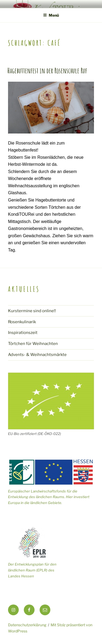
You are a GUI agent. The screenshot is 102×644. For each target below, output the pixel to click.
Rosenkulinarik (22, 322)
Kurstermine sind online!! (32, 311)
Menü (51, 15)
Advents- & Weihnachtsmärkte (37, 355)
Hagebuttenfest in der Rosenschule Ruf (47, 71)
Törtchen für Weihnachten (33, 344)
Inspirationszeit (23, 333)
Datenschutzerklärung (27, 625)
